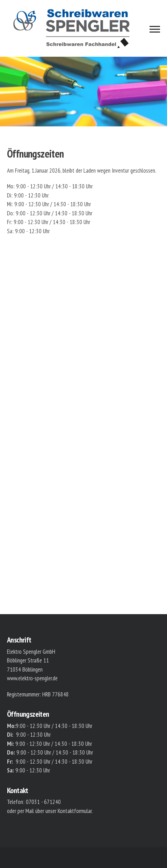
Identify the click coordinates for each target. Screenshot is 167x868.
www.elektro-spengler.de (32, 678)
